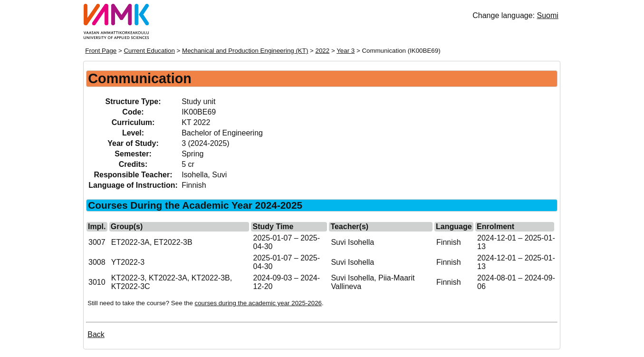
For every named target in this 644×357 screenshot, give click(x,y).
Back (96, 334)
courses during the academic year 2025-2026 (258, 303)
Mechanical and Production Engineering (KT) (245, 51)
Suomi (547, 15)
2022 (323, 51)
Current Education (149, 51)
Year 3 (346, 51)
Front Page (101, 51)
